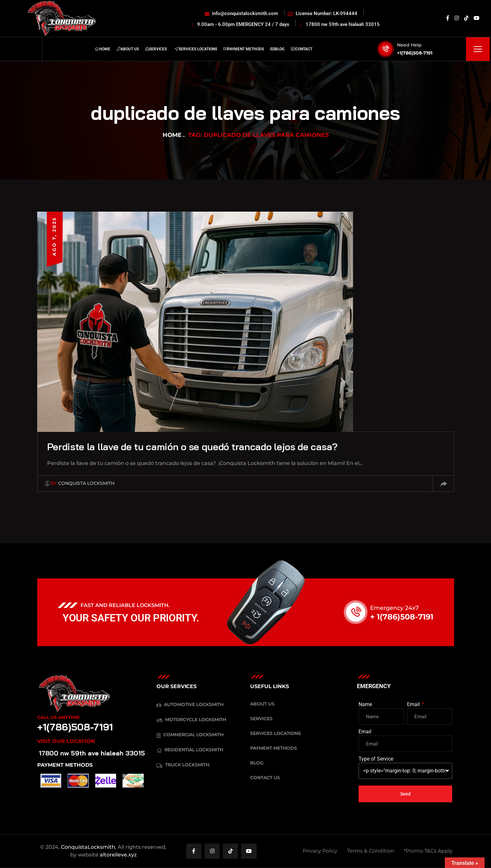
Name (365, 704)
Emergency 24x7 (394, 608)
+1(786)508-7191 (415, 53)
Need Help (409, 45)
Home (172, 135)
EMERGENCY (374, 686)
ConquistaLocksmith (88, 847)
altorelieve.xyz (118, 855)
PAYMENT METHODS (65, 765)
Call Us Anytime (58, 717)
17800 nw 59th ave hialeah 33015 (92, 753)
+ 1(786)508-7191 (402, 617)
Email (414, 704)
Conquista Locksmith (83, 483)
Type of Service (376, 759)
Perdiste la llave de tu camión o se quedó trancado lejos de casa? (203, 446)
